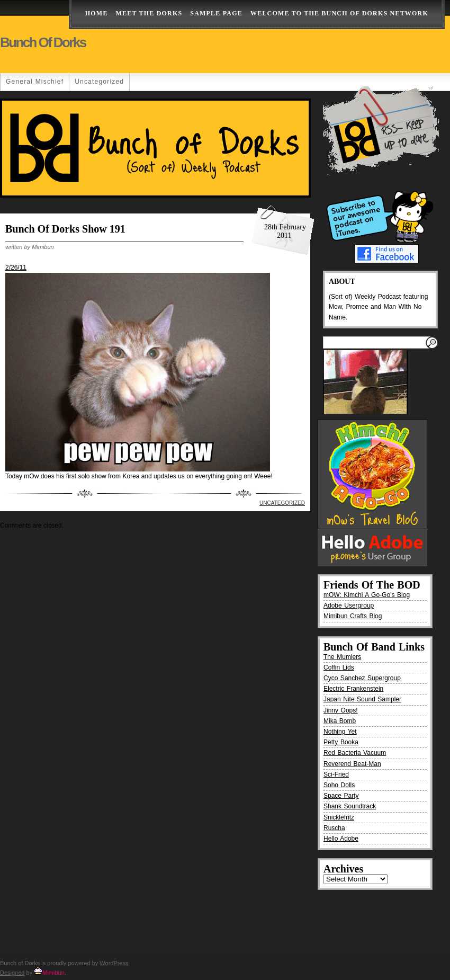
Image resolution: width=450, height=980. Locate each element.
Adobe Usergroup (349, 605)
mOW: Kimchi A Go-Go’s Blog (367, 595)
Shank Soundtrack (350, 806)
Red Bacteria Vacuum (355, 753)
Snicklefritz (339, 817)
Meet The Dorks (149, 13)
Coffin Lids (339, 667)
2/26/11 (16, 268)
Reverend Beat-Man (352, 764)
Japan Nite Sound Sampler (362, 699)
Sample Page (216, 13)
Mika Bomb (340, 721)
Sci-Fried (336, 774)
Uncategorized (99, 82)
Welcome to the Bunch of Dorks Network (339, 13)
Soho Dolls (339, 785)
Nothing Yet (340, 732)
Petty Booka (341, 742)
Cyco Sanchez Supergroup (362, 678)
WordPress (114, 963)
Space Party (341, 796)
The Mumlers (342, 657)
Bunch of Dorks (43, 42)
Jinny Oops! (341, 710)
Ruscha (334, 828)
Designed (12, 973)
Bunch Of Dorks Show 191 (65, 229)
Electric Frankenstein (353, 689)
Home (97, 13)
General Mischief (35, 82)
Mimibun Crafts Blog (353, 616)
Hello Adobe (341, 839)
